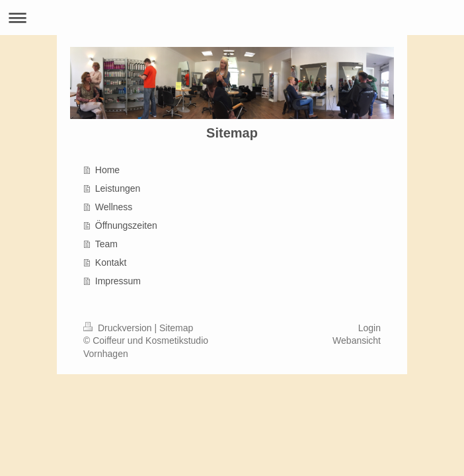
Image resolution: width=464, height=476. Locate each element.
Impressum (118, 281)
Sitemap (176, 328)
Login (369, 328)
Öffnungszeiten (126, 225)
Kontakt (111, 262)
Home (107, 170)
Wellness (114, 207)
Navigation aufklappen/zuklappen (232, 18)
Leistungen (118, 188)
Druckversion (119, 328)
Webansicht (357, 340)
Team (106, 244)
